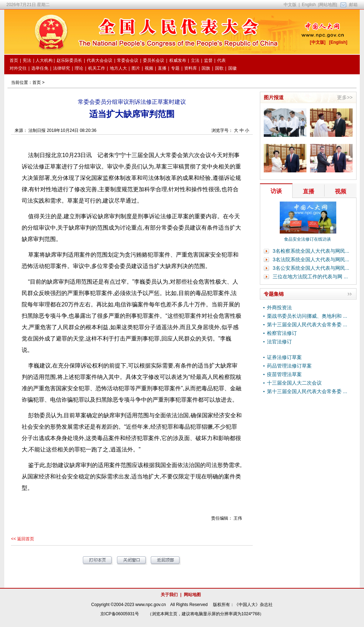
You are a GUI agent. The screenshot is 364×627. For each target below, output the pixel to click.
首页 (37, 82)
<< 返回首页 (23, 539)
